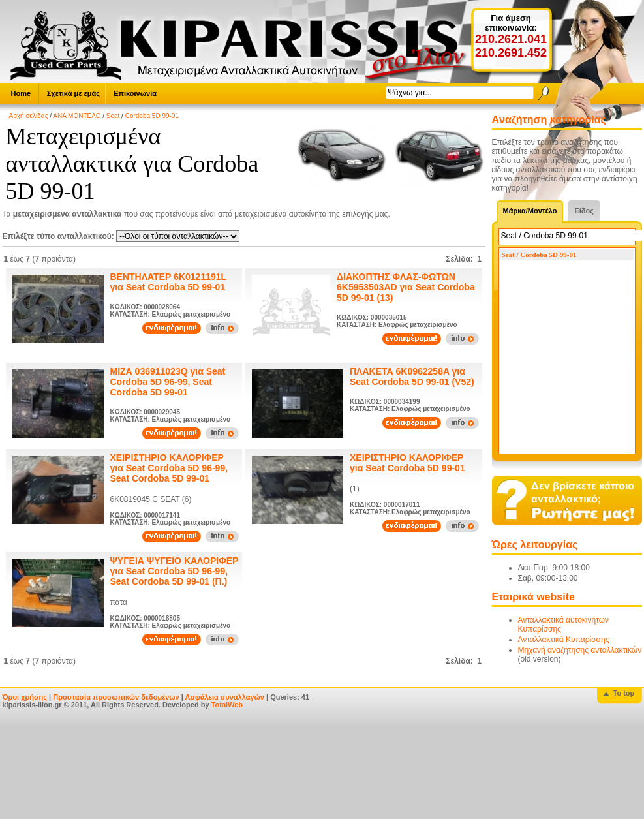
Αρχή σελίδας (29, 116)
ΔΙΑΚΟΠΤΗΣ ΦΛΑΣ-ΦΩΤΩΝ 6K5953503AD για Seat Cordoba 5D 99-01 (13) (406, 287)
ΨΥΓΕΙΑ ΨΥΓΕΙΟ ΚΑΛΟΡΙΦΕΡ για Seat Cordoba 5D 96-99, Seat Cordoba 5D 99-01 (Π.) (175, 571)
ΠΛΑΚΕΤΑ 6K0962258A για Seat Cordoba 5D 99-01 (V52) (412, 377)
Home (21, 93)
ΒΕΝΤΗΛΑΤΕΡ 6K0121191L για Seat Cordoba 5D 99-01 (168, 282)
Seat (113, 116)
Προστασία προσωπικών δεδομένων (116, 697)
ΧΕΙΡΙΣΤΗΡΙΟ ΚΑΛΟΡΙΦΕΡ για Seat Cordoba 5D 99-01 (407, 463)
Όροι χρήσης (25, 697)
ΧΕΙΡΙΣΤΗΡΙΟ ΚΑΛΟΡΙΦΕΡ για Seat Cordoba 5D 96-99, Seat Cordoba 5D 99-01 (169, 468)
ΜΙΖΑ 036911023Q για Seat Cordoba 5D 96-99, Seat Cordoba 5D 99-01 (168, 382)
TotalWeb (227, 705)
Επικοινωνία (135, 93)
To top (624, 693)
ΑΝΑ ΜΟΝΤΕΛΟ (77, 116)
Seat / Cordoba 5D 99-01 (539, 255)
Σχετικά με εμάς (73, 93)
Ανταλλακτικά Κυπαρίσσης (564, 640)
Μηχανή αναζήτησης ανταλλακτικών (580, 650)
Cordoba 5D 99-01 (152, 116)
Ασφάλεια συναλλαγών (224, 697)
